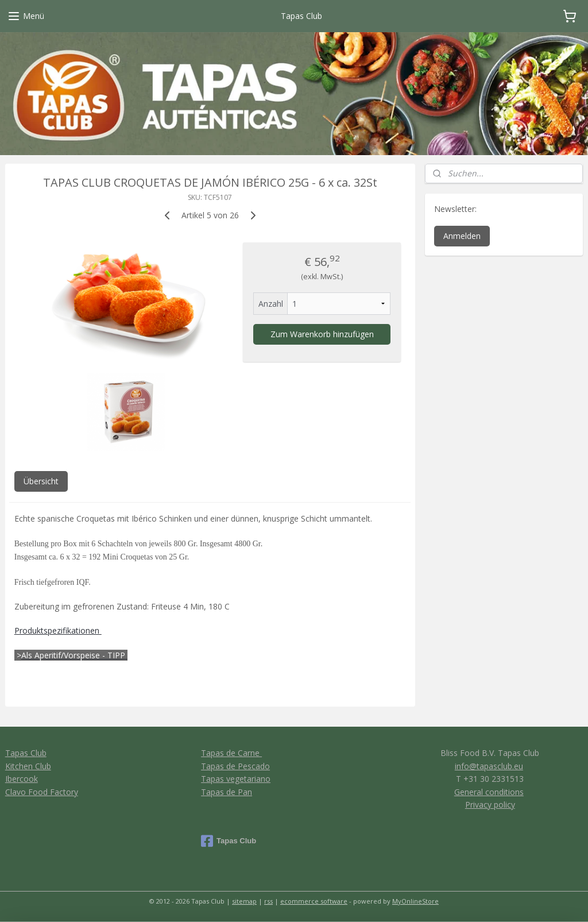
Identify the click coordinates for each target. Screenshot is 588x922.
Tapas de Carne (231, 753)
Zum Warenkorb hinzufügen (322, 334)
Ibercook (22, 779)
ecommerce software (314, 901)
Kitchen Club (28, 766)
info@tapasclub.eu (489, 766)
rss (268, 901)
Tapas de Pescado (235, 766)
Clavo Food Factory (42, 792)
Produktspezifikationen (58, 630)
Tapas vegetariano (236, 779)
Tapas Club (26, 753)
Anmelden (462, 236)
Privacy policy (490, 805)
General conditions (489, 792)
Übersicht (41, 481)
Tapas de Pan (227, 792)
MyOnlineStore (415, 901)
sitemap (244, 901)
